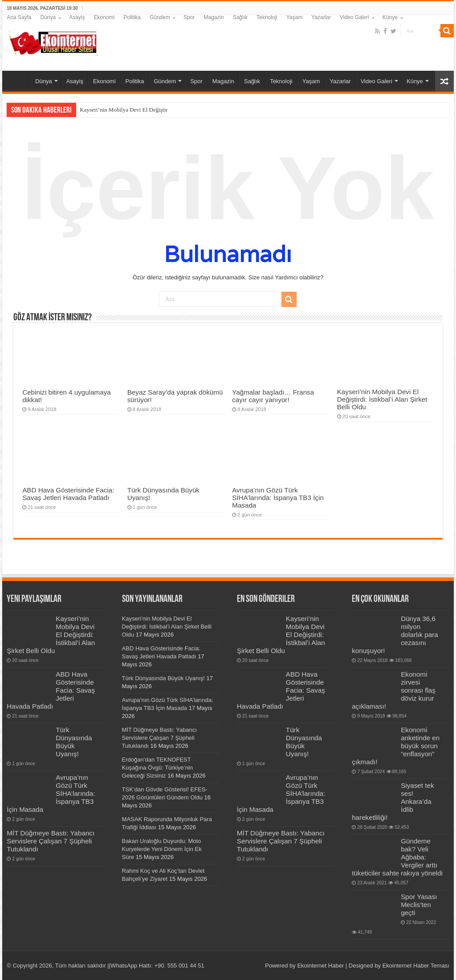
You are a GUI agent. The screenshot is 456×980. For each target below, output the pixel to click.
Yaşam (294, 17)
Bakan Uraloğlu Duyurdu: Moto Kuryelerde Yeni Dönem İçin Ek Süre (162, 849)
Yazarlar (321, 17)
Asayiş (77, 17)
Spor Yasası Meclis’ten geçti (419, 905)
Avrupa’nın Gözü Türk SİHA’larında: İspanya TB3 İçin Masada (278, 498)
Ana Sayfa (19, 17)
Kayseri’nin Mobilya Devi (110, 110)
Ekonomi (104, 17)
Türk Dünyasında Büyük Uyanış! (74, 742)
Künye (390, 17)
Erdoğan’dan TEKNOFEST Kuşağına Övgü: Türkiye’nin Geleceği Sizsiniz (157, 768)
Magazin (214, 17)
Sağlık (240, 17)
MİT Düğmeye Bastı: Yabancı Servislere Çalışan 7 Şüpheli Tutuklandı (51, 841)
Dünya (48, 17)
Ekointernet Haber (320, 966)
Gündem (160, 17)
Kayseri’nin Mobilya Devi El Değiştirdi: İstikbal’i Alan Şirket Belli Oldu (382, 399)
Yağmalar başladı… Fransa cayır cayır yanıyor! (273, 396)
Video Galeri (354, 17)
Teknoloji (267, 17)
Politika (132, 17)
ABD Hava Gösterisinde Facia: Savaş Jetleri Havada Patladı (68, 494)
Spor (189, 17)
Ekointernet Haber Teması (416, 966)
